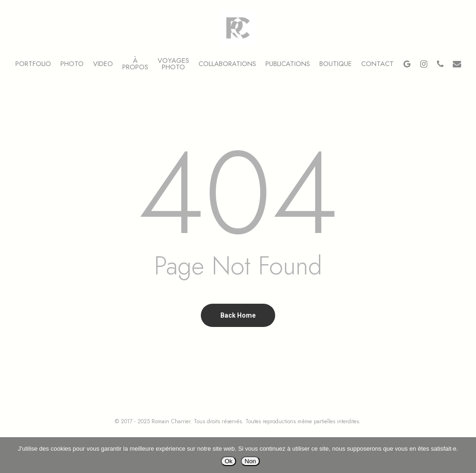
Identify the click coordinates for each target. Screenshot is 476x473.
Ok (228, 461)
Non (250, 461)
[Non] (464, 455)
